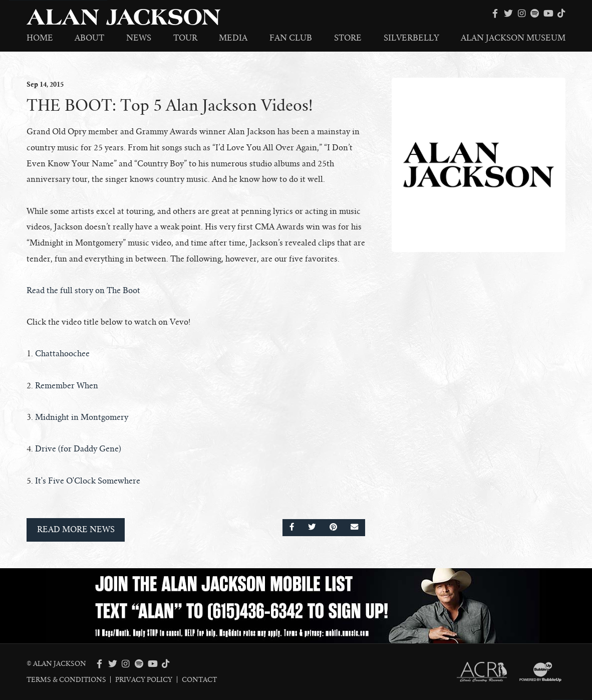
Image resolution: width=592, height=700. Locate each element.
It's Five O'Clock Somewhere (88, 481)
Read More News (76, 530)
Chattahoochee (62, 354)
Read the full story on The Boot (83, 291)
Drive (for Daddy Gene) (78, 449)
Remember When (67, 386)
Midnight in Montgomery (82, 417)
